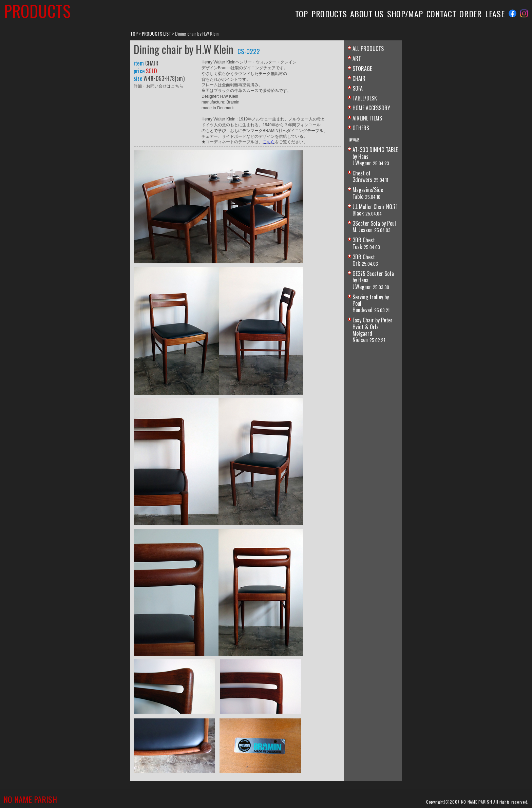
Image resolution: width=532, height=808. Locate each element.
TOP (302, 14)
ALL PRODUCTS (368, 49)
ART (357, 58)
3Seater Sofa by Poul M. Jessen (374, 227)
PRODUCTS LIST (156, 33)
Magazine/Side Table (368, 193)
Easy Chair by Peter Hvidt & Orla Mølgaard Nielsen (373, 330)
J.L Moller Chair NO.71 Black (375, 210)
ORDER (470, 14)
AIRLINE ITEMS (367, 118)
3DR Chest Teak (364, 243)
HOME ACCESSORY (371, 108)
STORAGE (362, 69)
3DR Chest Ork (364, 260)
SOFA (358, 88)
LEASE (495, 14)
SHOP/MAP (405, 14)
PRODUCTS (329, 14)
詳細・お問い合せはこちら (158, 86)
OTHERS (361, 128)
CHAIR (359, 78)
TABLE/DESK (365, 98)
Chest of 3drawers (362, 176)
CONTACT (441, 14)
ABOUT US (367, 14)
